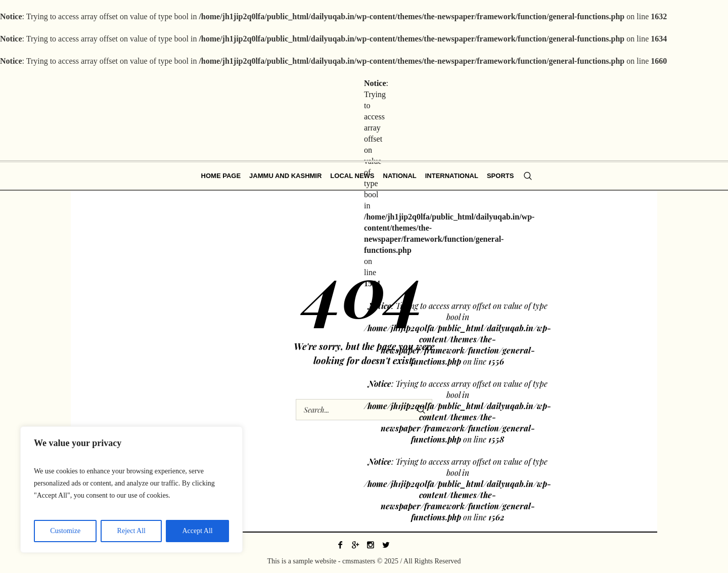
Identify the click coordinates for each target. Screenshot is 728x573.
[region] (131, 490)
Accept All (197, 531)
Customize (65, 531)
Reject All (131, 531)
